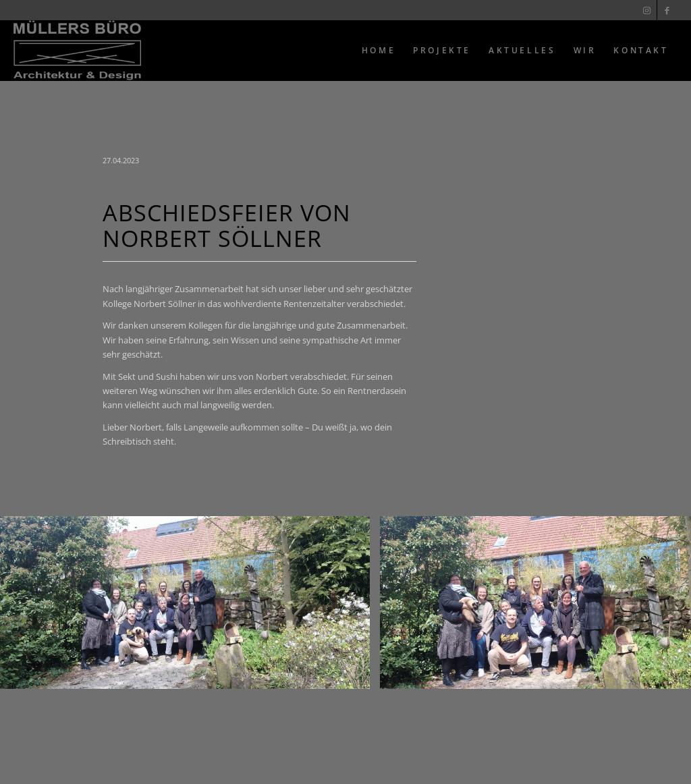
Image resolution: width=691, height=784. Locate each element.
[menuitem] (379, 51)
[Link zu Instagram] (647, 10)
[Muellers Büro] (77, 51)
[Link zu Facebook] (667, 10)
